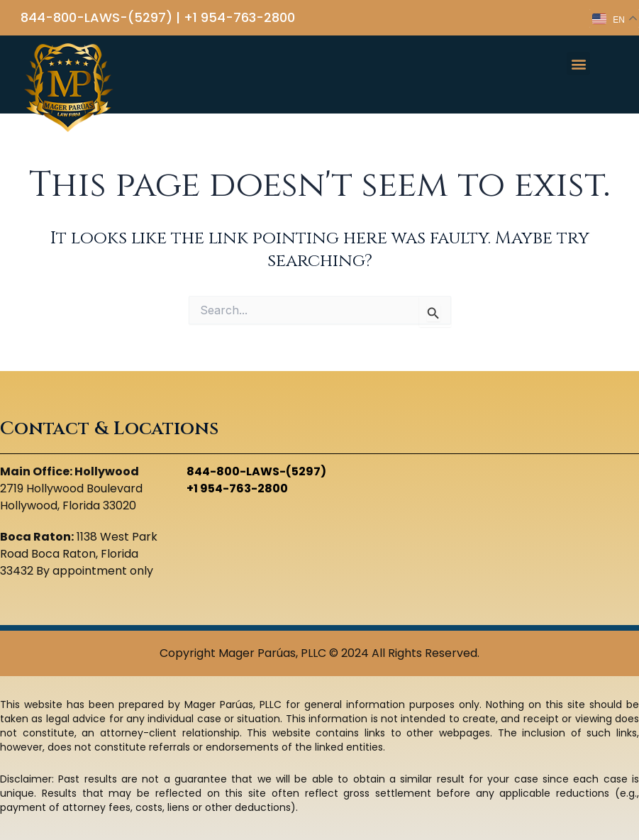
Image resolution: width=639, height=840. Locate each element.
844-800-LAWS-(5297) (96, 17)
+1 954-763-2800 (239, 17)
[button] (578, 63)
